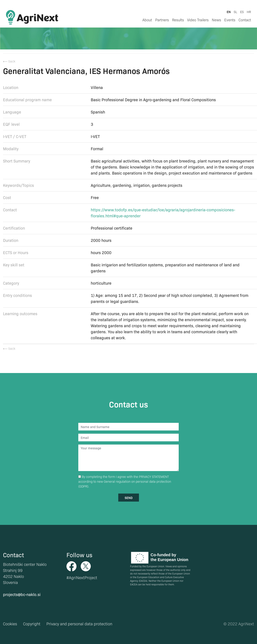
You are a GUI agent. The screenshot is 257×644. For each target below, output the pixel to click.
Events (230, 20)
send (129, 498)
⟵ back (9, 61)
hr (249, 12)
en (229, 12)
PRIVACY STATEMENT (154, 477)
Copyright (32, 624)
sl (235, 12)
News (216, 20)
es (242, 12)
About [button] (147, 20)
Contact (245, 20)
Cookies (10, 624)
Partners (162, 20)
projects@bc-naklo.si (22, 594)
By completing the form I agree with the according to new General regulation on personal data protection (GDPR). (125, 481)
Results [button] (178, 20)
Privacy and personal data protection (79, 624)
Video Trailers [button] (198, 20)
